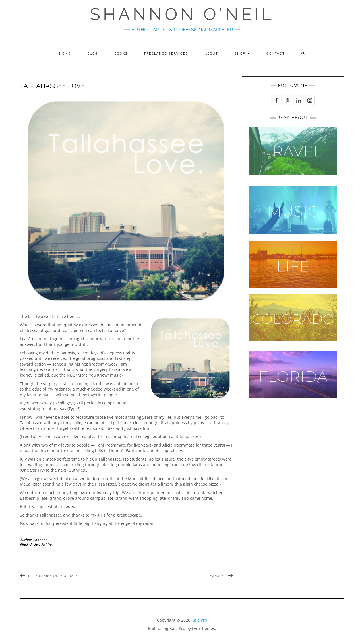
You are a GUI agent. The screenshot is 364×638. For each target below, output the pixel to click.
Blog (93, 54)
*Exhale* (217, 576)
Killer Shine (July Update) (53, 576)
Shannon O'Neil (182, 14)
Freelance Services (166, 54)
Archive (46, 544)
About (211, 54)
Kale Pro (199, 620)
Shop (242, 54)
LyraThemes (203, 628)
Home (65, 54)
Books (121, 54)
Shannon (41, 540)
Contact (276, 54)
